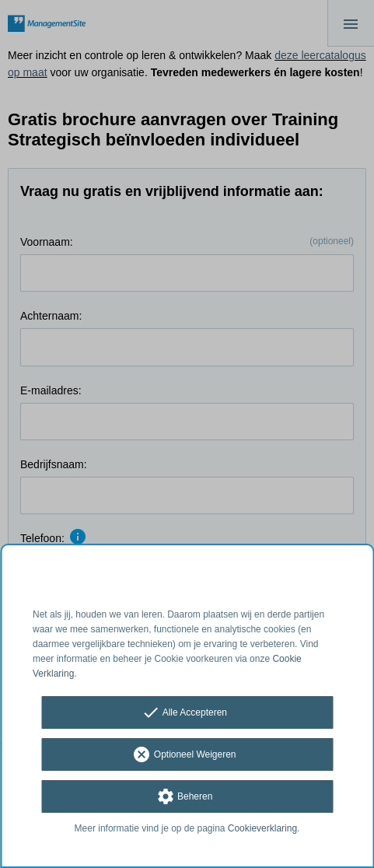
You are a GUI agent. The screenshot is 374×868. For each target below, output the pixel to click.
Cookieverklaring (262, 828)
